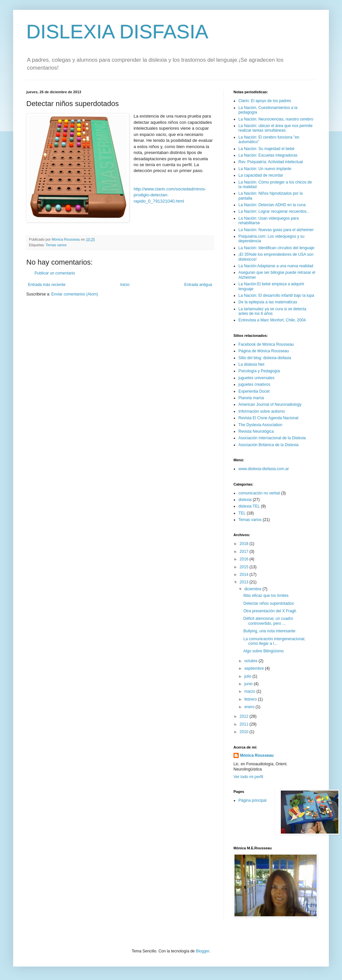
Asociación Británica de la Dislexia (269, 445)
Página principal (252, 800)
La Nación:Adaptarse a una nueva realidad (276, 266)
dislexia (245, 500)
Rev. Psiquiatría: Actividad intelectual (271, 162)
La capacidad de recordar (261, 175)
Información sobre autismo (262, 411)
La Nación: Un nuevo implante (265, 169)
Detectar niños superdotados (269, 603)
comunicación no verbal (259, 493)
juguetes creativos (254, 384)
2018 (245, 544)
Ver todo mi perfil (248, 777)
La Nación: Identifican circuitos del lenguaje (276, 248)
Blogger (202, 951)
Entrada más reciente (47, 285)
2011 (245, 724)
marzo (250, 691)
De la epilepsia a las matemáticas (268, 302)
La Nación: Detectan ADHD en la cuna (272, 205)
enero (250, 707)
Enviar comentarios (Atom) (75, 294)
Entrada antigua (198, 285)
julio (248, 676)
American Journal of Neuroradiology (270, 404)
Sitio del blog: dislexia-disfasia (265, 358)
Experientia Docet (254, 391)
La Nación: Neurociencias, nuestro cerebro (276, 119)
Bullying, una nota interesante (269, 631)
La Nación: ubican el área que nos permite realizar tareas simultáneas (275, 128)
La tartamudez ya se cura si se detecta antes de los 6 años (272, 311)
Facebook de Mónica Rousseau (266, 344)
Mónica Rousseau (257, 755)
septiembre (255, 668)
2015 (245, 567)
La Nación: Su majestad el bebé (266, 149)
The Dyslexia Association (260, 425)
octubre (251, 661)
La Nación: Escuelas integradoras (268, 155)
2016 (245, 559)
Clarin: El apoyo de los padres (265, 101)
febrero (251, 699)
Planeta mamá (251, 398)
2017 (245, 552)
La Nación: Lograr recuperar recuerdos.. (273, 211)
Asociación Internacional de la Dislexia (272, 438)
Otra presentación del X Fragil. (270, 611)
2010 (245, 732)
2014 (245, 575)
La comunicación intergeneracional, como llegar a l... (274, 641)
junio (249, 684)
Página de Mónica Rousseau (264, 351)
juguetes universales (256, 378)
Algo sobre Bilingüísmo (264, 651)
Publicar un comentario (55, 273)
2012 (245, 716)
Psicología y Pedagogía (259, 371)
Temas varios (56, 245)
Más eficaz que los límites (266, 596)
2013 (245, 582)
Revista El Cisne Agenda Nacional (268, 418)
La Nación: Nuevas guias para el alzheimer (276, 230)
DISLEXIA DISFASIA (117, 32)
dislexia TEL (249, 506)
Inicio (125, 285)
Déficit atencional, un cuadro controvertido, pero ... (268, 621)
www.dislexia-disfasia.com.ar (264, 469)
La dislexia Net (251, 364)
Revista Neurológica (256, 431)
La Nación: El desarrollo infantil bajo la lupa (276, 295)
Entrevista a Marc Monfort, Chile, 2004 (272, 320)
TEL (242, 513)
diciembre (253, 589)
